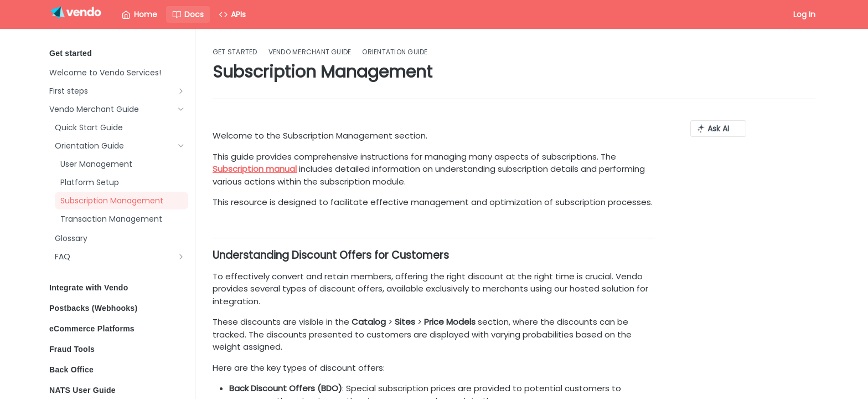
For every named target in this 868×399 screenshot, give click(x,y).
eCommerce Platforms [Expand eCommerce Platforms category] (117, 329)
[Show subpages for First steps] (181, 91)
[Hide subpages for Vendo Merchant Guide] (181, 109)
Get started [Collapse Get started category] (117, 53)
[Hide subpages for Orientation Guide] (181, 146)
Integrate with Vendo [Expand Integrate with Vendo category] (117, 288)
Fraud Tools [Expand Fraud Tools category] (117, 349)
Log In (804, 14)
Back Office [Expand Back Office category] (117, 370)
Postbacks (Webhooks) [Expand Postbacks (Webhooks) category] (117, 308)
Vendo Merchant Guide (310, 52)
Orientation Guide (395, 52)
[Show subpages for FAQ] (181, 257)
